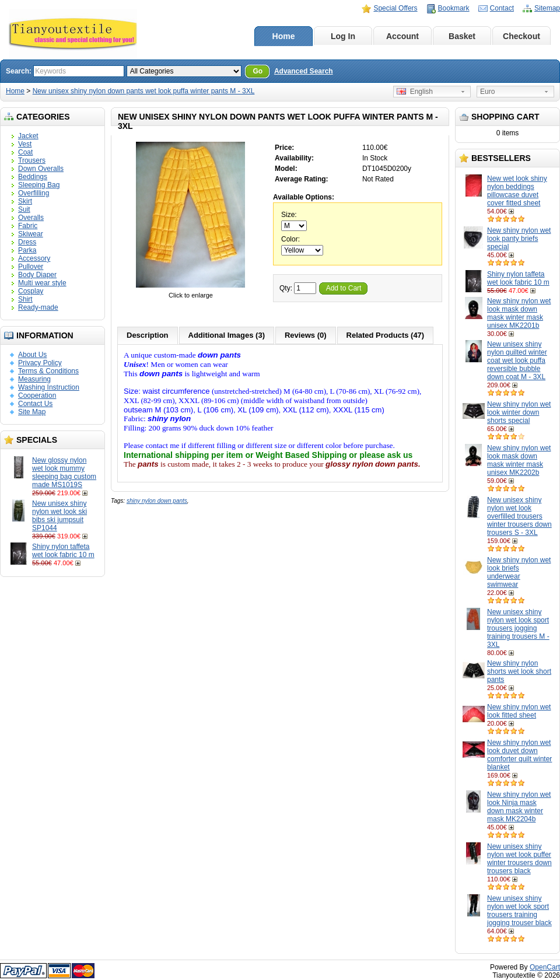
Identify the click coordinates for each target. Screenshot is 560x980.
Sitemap (547, 8)
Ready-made (38, 307)
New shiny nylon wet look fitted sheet (519, 711)
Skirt (25, 201)
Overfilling (34, 193)
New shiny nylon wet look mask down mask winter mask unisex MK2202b (519, 460)
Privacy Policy (40, 363)
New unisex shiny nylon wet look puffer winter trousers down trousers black (519, 859)
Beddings (33, 177)
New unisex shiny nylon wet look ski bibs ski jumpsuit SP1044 (60, 516)
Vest (25, 144)
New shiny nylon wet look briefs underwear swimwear (519, 572)
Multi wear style (42, 283)
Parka (27, 250)
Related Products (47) (386, 335)
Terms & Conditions (48, 371)
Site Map (32, 412)
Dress (27, 242)
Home (284, 36)
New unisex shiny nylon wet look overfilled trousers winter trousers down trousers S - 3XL (519, 516)
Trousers (32, 160)
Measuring (34, 379)
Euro (487, 92)
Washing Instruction (49, 387)
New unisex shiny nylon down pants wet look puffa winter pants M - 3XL (144, 91)
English (415, 92)
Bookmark (454, 8)
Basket (462, 36)
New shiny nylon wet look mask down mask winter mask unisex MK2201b (519, 313)
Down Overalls (41, 169)
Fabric (28, 226)
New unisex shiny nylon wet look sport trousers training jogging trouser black (519, 911)
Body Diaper (37, 275)
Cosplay (31, 291)
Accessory (34, 258)
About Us (32, 355)
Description (148, 335)
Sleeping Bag (39, 185)
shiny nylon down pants (157, 501)
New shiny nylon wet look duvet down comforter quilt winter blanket (519, 755)
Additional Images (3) (227, 335)
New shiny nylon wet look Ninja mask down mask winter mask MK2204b (519, 807)
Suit (24, 209)
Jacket (28, 136)
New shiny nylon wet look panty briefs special (519, 239)
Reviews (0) (306, 335)
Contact (502, 8)
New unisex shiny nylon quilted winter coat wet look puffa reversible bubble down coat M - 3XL (517, 360)
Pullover (31, 267)
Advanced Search (304, 71)
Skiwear (31, 234)
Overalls (31, 218)
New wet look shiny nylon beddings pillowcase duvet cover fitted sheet (517, 191)
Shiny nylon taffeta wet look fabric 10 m (63, 551)
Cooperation (37, 395)
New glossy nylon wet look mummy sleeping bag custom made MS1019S (64, 473)
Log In (343, 36)
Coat (25, 152)
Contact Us (35, 404)
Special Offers (395, 8)
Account (402, 36)
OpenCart (545, 967)
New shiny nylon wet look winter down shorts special (519, 412)
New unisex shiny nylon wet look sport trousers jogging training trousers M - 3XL (518, 628)
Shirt (25, 299)
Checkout (521, 36)
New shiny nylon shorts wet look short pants (519, 671)
